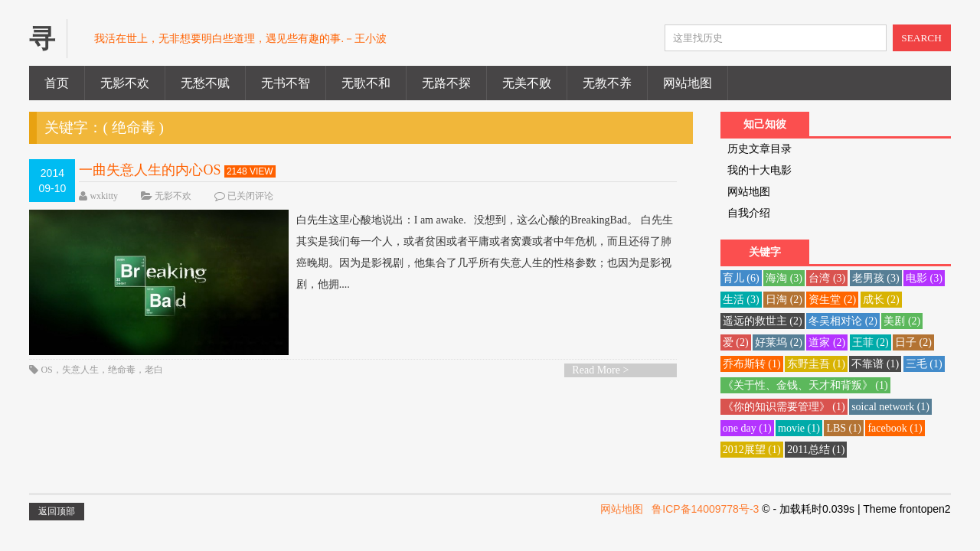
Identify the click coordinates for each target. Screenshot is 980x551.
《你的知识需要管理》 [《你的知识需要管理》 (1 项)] (784, 407)
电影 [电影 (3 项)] (924, 278)
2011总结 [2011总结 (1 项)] (816, 450)
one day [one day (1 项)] (747, 428)
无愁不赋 (205, 83)
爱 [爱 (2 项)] (736, 342)
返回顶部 (57, 511)
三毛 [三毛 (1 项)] (924, 364)
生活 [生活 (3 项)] (741, 300)
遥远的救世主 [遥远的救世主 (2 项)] (763, 321)
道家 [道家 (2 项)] (827, 342)
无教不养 (607, 83)
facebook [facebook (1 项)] (895, 428)
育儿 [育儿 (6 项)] (741, 278)
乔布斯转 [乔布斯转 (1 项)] (752, 364)
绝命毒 (122, 370)
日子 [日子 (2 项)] (913, 342)
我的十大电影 (759, 170)
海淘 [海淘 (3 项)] (784, 278)
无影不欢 (125, 83)
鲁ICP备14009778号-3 (705, 509)
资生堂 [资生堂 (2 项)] (832, 300)
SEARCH (921, 38)
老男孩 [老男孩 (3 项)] (876, 278)
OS (46, 370)
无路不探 (446, 83)
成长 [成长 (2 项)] (881, 300)
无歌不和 (366, 83)
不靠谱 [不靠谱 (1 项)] (875, 364)
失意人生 (80, 370)
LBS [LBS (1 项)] (844, 428)
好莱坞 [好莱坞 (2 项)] (779, 342)
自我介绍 (749, 213)
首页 (57, 83)
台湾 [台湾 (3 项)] (827, 278)
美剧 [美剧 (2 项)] (902, 321)
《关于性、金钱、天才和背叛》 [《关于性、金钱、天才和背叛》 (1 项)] (805, 385)
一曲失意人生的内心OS (150, 170)
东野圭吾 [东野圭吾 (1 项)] (816, 364)
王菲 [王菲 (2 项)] (871, 342)
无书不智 (286, 83)
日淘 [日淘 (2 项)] (784, 300)
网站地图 (688, 83)
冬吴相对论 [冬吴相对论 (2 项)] (843, 321)
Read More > (600, 370)
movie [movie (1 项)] (799, 428)
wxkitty (104, 196)
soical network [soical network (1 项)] (890, 407)
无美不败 (527, 83)
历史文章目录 (759, 149)
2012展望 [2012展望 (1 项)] (752, 450)
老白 (154, 370)
